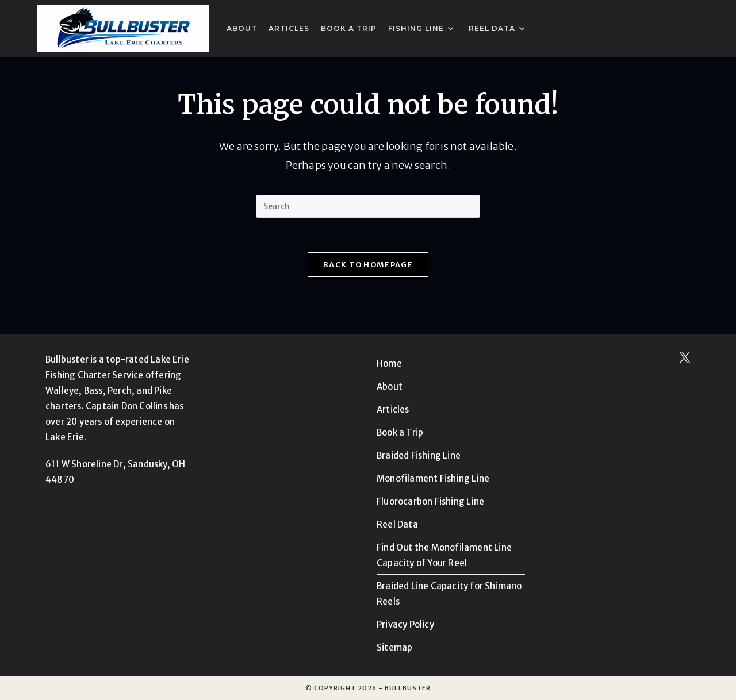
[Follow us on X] (685, 360)
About (390, 386)
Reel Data (397, 524)
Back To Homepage (368, 265)
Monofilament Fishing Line (433, 478)
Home (389, 364)
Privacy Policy (405, 624)
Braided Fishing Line (419, 455)
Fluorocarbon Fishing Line (430, 501)
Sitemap (394, 647)
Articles (393, 409)
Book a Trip (400, 432)
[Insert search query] (368, 206)
